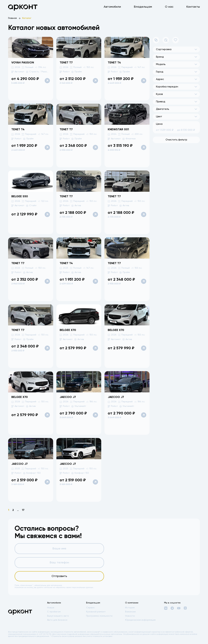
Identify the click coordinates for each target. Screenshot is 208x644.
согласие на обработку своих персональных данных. (68, 588)
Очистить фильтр (176, 140)
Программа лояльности (99, 616)
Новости (130, 616)
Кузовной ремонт (96, 612)
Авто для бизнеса (57, 620)
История (130, 608)
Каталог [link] (27, 18)
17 (23, 510)
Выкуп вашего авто (58, 616)
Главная (12, 18)
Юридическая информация (140, 620)
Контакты (193, 7)
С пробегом (54, 612)
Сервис (90, 608)
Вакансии (130, 612)
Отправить (59, 576)
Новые (51, 608)
